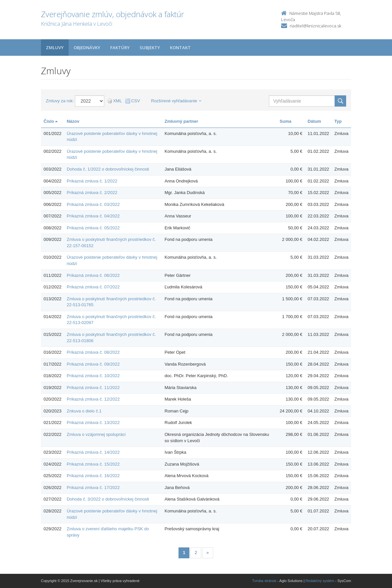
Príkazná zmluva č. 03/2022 (93, 204)
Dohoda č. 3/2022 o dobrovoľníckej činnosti (108, 499)
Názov (73, 121)
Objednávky (87, 48)
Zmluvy (55, 48)
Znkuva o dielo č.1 (84, 411)
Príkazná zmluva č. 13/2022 (93, 423)
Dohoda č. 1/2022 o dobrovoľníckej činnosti (108, 169)
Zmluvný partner (181, 121)
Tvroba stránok (264, 581)
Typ (338, 121)
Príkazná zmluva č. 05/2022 (93, 228)
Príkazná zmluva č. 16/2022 (93, 476)
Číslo (50, 121)
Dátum (314, 121)
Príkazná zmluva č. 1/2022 (92, 181)
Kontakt (180, 48)
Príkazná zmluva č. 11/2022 (93, 388)
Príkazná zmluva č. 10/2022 (93, 376)
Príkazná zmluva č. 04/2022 (93, 216)
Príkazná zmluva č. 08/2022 (93, 352)
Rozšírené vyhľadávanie (176, 101)
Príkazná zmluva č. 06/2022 (93, 275)
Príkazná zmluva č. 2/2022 (92, 193)
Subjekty (150, 48)
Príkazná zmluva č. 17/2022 (93, 488)
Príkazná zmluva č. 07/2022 (93, 287)
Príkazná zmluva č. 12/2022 (93, 399)
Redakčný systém (320, 581)
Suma (286, 121)
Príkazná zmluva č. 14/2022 (93, 452)
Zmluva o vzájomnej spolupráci (96, 434)
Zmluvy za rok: (60, 101)
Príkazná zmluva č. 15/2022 (93, 464)
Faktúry (120, 48)
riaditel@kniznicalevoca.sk (315, 26)
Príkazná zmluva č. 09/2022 (93, 364)
